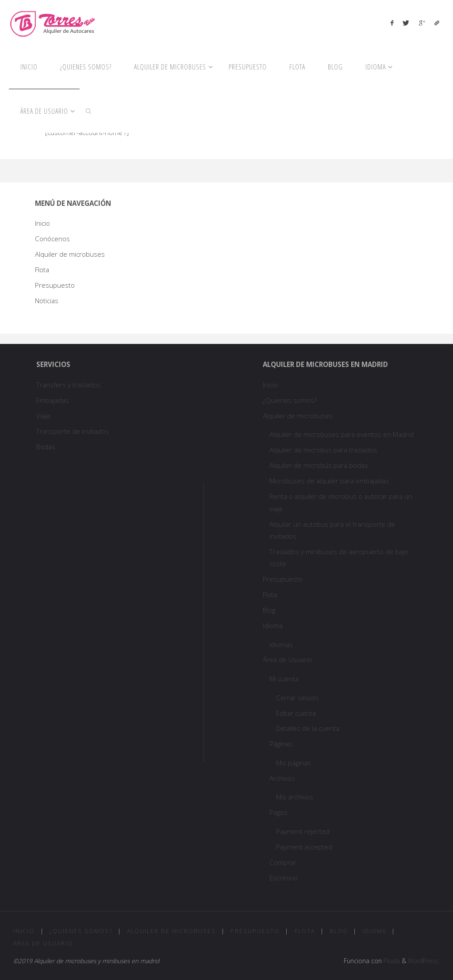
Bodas (46, 447)
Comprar (283, 862)
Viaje (43, 416)
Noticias (47, 301)
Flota (42, 270)
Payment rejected (303, 831)
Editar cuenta (296, 713)
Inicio (42, 223)
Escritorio (284, 878)
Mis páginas (294, 763)
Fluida (391, 961)
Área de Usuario (287, 660)
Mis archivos (295, 797)
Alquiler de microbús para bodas (319, 465)
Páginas (281, 744)
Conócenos (52, 239)
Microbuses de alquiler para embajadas (329, 481)
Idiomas (281, 644)
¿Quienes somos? (290, 400)
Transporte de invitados (73, 431)
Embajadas (53, 400)
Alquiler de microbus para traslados (324, 450)
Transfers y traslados (69, 385)
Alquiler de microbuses (70, 254)
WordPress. (424, 961)
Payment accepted (304, 847)
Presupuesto (55, 285)
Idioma (273, 625)
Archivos (282, 778)
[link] (89, 111)
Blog (269, 610)
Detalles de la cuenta (308, 728)
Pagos (278, 812)
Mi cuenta (284, 679)
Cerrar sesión (297, 698)
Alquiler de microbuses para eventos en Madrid (342, 434)
